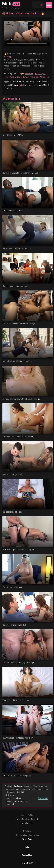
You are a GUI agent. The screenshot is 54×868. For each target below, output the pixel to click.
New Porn (29, 74)
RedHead (35, 77)
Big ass (38, 74)
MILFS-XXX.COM (27, 815)
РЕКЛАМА (43, 798)
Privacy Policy (27, 839)
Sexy (19, 77)
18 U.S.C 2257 (27, 863)
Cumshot (45, 77)
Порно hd (9, 804)
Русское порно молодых (16, 801)
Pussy (12, 77)
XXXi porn (9, 795)
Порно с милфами (13, 798)
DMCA (27, 847)
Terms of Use (27, 855)
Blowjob (26, 77)
